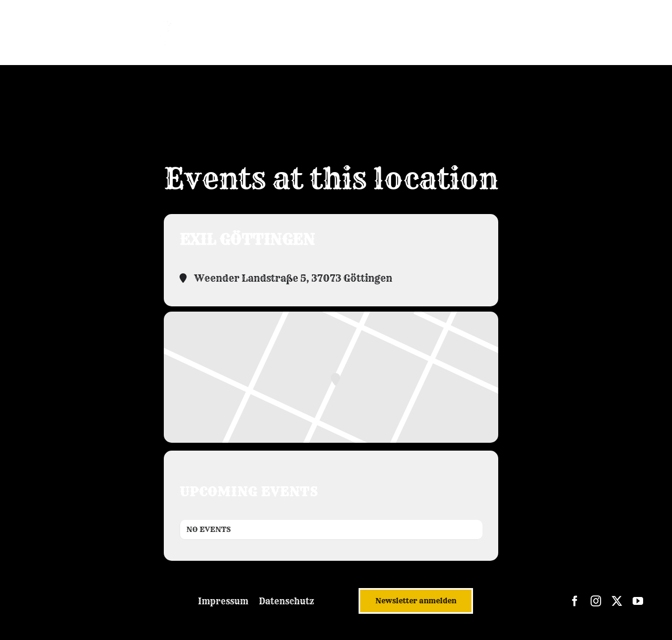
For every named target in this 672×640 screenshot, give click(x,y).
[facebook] (575, 601)
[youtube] (638, 601)
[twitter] (617, 601)
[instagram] (596, 601)
